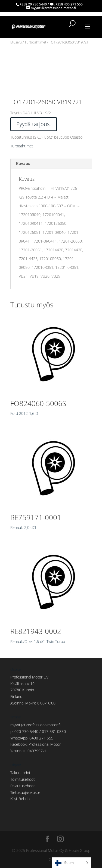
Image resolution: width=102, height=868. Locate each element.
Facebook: (35, 744)
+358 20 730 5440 (33, 4)
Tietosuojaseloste (25, 792)
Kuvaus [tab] (23, 163)
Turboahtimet (35, 42)
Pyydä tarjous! (34, 124)
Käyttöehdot (21, 799)
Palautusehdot (23, 786)
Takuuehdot (20, 773)
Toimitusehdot (23, 779)
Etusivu (16, 42)
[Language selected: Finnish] (72, 863)
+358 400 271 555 (69, 4)
